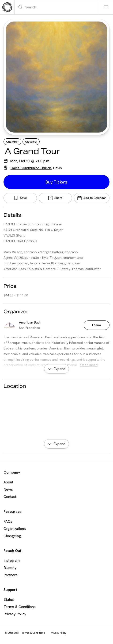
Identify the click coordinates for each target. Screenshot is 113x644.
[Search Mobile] (41, 7)
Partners (11, 575)
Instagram (12, 560)
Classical (31, 142)
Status (9, 599)
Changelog (12, 536)
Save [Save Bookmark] (23, 198)
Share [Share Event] (58, 198)
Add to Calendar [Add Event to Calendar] (95, 198)
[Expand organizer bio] (56, 369)
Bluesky (10, 568)
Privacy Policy (15, 614)
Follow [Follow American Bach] (97, 325)
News (8, 489)
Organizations (15, 529)
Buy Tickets (56, 182)
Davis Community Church (31, 168)
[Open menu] (106, 7)
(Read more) (89, 365)
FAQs (8, 521)
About (8, 482)
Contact (10, 497)
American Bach (30, 322)
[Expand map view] (56, 444)
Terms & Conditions (20, 607)
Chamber (12, 142)
